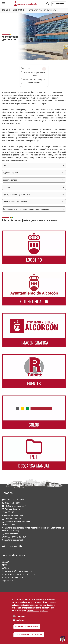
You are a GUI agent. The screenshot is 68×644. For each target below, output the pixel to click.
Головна (6, 10)
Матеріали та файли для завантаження (34, 81)
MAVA (4, 568)
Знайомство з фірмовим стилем (34, 74)
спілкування (19, 10)
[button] (34, 165)
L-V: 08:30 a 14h (8, 525)
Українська (60, 3)
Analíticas (20, 620)
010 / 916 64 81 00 (12, 503)
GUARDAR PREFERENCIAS (27, 627)
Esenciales (20, 616)
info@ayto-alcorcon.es (14, 506)
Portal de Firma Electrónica (13, 577)
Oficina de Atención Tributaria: (17, 522)
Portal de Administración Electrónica (17, 574)
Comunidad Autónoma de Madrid (16, 571)
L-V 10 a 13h (12, 518)
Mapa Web (6, 581)
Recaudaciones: (11, 534)
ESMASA (5, 562)
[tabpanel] (34, 37)
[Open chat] (63, 639)
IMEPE (4, 565)
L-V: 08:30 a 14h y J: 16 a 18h (14, 537)
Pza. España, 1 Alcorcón (14, 500)
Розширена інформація (37, 611)
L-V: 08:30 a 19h (8, 512)
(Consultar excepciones (12, 515)
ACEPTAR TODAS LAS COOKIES (29, 635)
